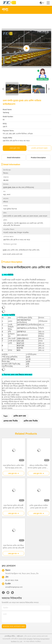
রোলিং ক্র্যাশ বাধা (20, 416)
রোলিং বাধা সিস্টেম (31, 421)
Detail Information (14, 158)
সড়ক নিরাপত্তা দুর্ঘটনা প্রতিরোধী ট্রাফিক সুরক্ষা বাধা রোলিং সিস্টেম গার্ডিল (13, 507)
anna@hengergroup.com (14, 587)
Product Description (38, 158)
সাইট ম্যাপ (20, 636)
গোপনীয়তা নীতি (10, 636)
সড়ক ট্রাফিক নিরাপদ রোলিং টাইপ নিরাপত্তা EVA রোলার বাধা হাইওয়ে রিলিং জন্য (13, 467)
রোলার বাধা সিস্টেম (10, 421)
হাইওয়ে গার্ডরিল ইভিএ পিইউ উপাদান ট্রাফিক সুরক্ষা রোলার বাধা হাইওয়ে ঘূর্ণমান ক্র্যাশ (39, 467)
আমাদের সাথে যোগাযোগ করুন (14, 626)
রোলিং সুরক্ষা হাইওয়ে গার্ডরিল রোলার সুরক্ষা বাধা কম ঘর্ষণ (39, 507)
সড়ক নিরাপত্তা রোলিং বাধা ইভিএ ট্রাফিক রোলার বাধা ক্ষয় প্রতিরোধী (13, 547)
